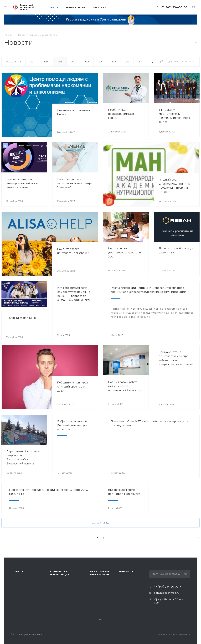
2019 (114, 62)
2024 (46, 62)
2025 (32, 62)
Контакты (126, 571)
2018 (127, 62)
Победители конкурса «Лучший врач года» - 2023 (72, 387)
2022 (73, 62)
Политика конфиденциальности (173, 634)
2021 (87, 62)
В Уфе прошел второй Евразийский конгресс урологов (73, 425)
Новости (17, 571)
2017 (140, 62)
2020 (100, 62)
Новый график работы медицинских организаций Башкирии (125, 386)
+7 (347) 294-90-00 (174, 7)
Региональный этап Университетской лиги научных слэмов (22, 183)
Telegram (100, 620)
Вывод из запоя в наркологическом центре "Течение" (75, 183)
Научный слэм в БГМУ (22, 318)
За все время (13, 62)
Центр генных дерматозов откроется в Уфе (124, 253)
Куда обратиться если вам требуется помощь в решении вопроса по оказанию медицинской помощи (74, 296)
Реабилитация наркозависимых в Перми (121, 114)
